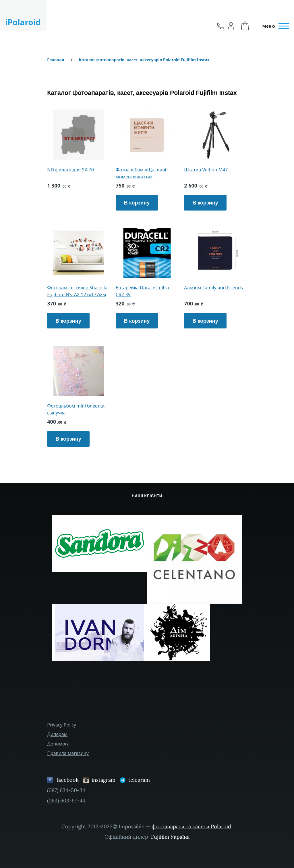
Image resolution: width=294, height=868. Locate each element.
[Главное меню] (274, 26)
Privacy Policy (62, 725)
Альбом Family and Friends (213, 288)
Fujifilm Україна (170, 837)
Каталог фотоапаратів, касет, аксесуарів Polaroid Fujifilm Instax (144, 60)
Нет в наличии (79, 138)
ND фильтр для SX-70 (70, 170)
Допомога (58, 744)
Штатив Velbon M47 (206, 170)
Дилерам (57, 734)
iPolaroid (23, 22)
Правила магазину (68, 753)
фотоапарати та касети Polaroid (191, 826)
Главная (56, 60)
